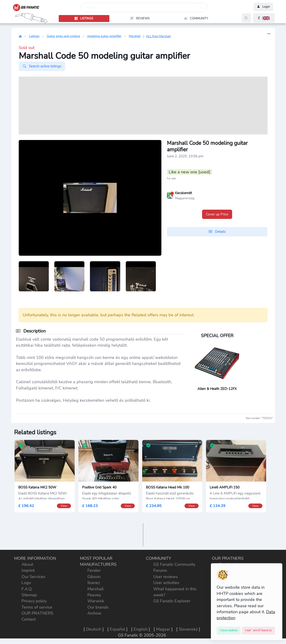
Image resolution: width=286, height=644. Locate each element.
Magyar (163, 629)
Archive (94, 613)
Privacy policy (34, 601)
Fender (94, 570)
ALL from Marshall (158, 36)
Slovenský (188, 629)
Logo (26, 583)
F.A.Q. (27, 589)
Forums (160, 570)
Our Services (33, 577)
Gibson (94, 577)
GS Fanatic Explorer (172, 601)
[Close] (229, 631)
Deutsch (94, 629)
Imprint (28, 570)
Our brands (98, 607)
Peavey (94, 595)
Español (117, 629)
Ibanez (94, 583)
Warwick (96, 601)
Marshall (135, 36)
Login (263, 7)
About (27, 564)
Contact (29, 619)
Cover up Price (217, 214)
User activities (166, 583)
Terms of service (37, 607)
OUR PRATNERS (37, 613)
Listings (34, 36)
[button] (264, 18)
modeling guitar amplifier (104, 36)
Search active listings (42, 66)
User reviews (166, 577)
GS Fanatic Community (174, 564)
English (141, 629)
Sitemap (29, 595)
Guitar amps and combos (63, 36)
